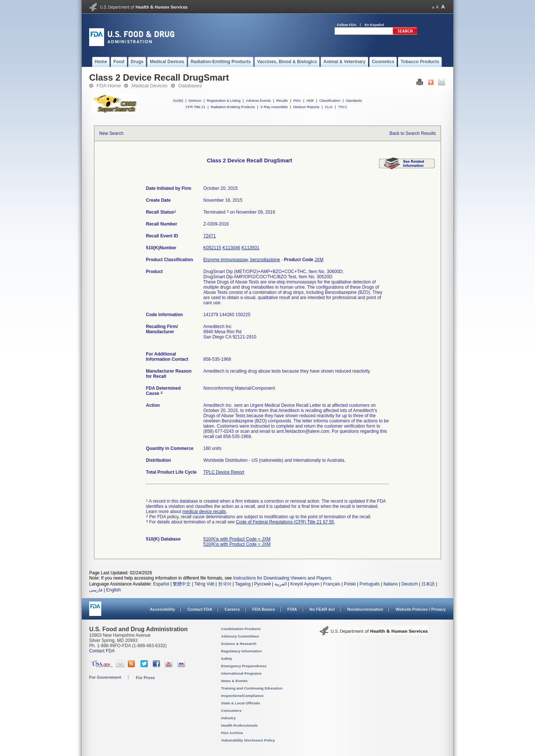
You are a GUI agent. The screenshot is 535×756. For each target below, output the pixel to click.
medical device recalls (204, 512)
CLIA (329, 107)
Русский (262, 584)
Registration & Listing (224, 100)
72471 (209, 236)
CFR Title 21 (195, 107)
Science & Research (239, 644)
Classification (330, 100)
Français (332, 584)
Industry (228, 718)
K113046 (231, 248)
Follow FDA (347, 25)
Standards (354, 100)
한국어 (225, 584)
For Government (105, 677)
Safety (227, 658)
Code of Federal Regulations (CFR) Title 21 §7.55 (285, 522)
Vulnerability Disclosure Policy (248, 740)
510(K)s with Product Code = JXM (237, 539)
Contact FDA (200, 609)
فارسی (96, 590)
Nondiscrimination (365, 609)
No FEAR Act (322, 609)
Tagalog (243, 584)
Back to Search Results (413, 133)
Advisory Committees (240, 636)
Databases (190, 86)
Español (161, 584)
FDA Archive (232, 733)
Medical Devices (150, 86)
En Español (374, 25)
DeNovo (195, 100)
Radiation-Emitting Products (233, 107)
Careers (232, 609)
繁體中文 (182, 584)
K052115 (212, 248)
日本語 (428, 584)
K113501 (250, 248)
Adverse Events (258, 100)
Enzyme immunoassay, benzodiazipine (242, 260)
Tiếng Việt (204, 584)
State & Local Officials (241, 703)
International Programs (241, 673)
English (114, 590)
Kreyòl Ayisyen (305, 584)
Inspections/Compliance (242, 696)
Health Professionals (239, 725)
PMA (297, 100)
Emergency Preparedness (244, 666)
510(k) (178, 100)
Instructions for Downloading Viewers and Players (282, 578)
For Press (145, 678)
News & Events (234, 681)
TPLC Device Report (224, 472)
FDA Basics (264, 609)
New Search (111, 133)
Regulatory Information (241, 651)
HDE (310, 100)
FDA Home (109, 86)
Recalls (282, 100)
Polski (350, 584)
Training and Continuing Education (252, 688)
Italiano (391, 584)
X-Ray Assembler (274, 107)
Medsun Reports (306, 107)
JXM (319, 260)
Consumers (231, 710)
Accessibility (163, 609)
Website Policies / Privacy (421, 609)
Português (369, 584)
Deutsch (409, 584)
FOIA (292, 609)
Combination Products (241, 629)
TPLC (343, 107)
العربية (281, 584)
